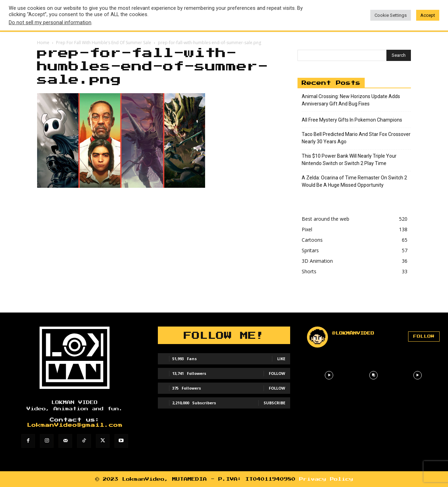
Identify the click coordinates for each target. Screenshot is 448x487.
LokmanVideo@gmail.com (75, 425)
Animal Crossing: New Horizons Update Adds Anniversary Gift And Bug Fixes (351, 100)
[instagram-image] (329, 375)
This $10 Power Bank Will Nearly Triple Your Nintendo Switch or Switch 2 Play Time (349, 160)
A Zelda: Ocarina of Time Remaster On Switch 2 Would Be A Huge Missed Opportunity (354, 181)
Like (281, 359)
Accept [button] (428, 15)
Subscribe (274, 403)
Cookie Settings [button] (391, 15)
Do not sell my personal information (50, 22)
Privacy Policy (326, 479)
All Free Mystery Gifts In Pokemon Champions (352, 120)
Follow (277, 373)
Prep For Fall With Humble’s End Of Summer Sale (104, 43)
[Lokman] (75, 358)
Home (43, 43)
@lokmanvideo (353, 333)
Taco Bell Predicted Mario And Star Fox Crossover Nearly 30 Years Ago (356, 138)
